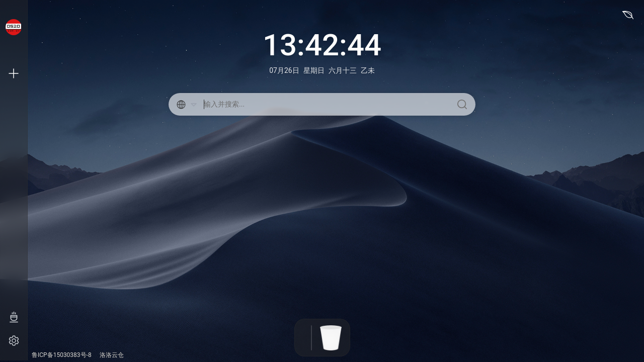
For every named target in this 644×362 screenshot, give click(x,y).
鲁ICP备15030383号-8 (62, 355)
